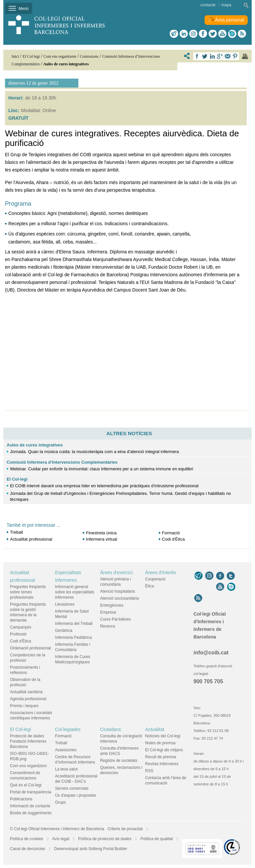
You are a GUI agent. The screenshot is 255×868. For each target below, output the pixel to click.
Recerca (107, 626)
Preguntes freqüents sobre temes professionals (28, 592)
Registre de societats (119, 761)
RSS (149, 771)
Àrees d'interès (161, 572)
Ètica (150, 586)
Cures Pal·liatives (115, 619)
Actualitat (155, 729)
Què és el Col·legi (26, 785)
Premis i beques (24, 706)
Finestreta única (101, 533)
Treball (16, 532)
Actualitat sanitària (26, 692)
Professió (18, 634)
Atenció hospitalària (117, 591)
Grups (61, 802)
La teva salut (66, 769)
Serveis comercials (72, 788)
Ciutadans (110, 729)
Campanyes (21, 627)
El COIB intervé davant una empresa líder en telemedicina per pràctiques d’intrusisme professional (104, 486)
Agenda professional (28, 699)
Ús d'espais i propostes (76, 795)
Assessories (66, 750)
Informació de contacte (30, 806)
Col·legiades (68, 729)
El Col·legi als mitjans (164, 750)
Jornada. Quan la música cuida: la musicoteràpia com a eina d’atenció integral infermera (94, 452)
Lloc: (14, 110)
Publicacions (21, 799)
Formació (172, 533)
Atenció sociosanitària (119, 598)
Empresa (108, 612)
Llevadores (65, 604)
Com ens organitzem (28, 766)
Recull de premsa (161, 757)
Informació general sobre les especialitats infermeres (75, 592)
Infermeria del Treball (74, 624)
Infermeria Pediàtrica (74, 637)
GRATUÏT (18, 118)
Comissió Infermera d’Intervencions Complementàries (62, 462)
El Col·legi (17, 479)
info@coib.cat (211, 653)
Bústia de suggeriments (31, 813)
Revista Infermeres (162, 764)
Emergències (112, 605)
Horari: (16, 98)
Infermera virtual (102, 539)
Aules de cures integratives (35, 445)
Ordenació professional (30, 648)
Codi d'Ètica (173, 539)
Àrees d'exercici (116, 572)
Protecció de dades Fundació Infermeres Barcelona (28, 741)
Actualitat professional (31, 539)
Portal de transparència (31, 792)
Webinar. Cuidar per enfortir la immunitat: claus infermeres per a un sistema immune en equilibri (102, 469)
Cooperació (155, 579)
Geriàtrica (64, 631)
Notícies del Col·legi (163, 736)
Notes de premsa (160, 743)
